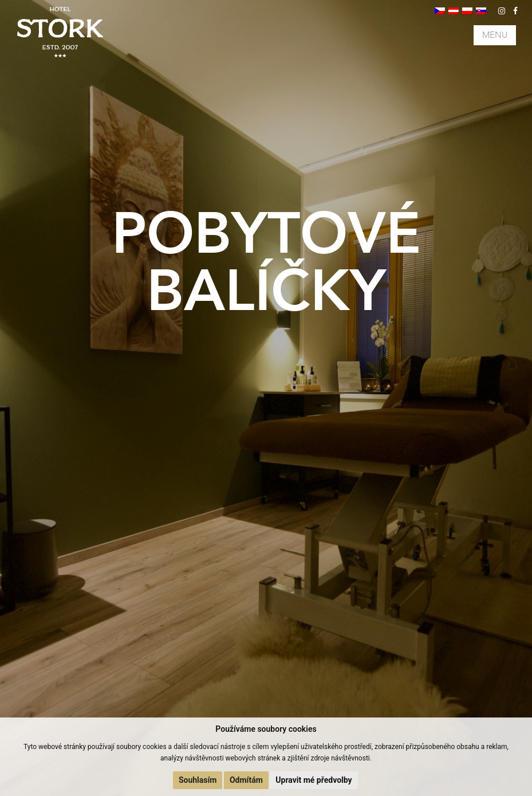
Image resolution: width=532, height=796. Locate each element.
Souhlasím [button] (198, 780)
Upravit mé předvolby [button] (314, 780)
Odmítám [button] (246, 780)
